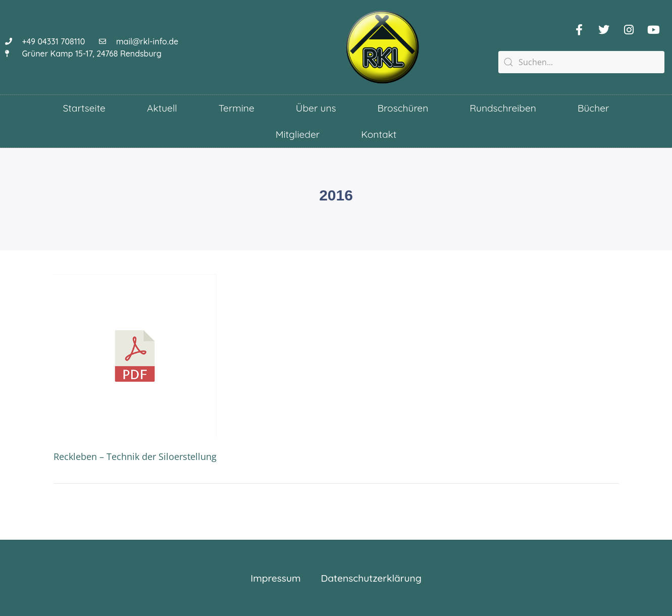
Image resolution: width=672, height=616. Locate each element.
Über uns (316, 108)
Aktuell (162, 108)
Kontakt (379, 134)
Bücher (593, 108)
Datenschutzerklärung (371, 578)
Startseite (84, 108)
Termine (237, 108)
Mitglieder (298, 134)
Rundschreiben (503, 108)
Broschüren (403, 108)
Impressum (275, 578)
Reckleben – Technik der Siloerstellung (135, 456)
